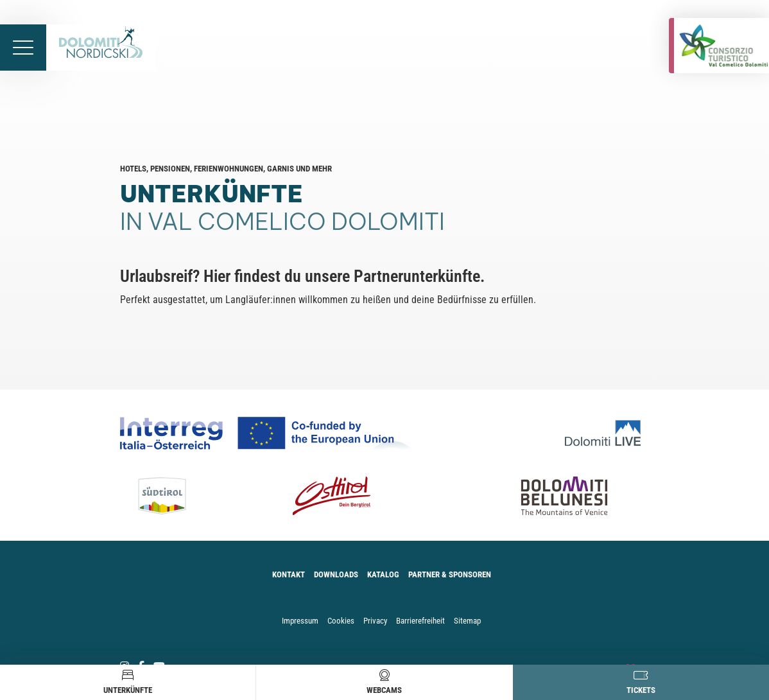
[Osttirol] (332, 496)
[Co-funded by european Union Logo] (272, 433)
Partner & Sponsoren (450, 574)
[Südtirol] (173, 496)
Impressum (300, 621)
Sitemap (467, 621)
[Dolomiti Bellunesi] (543, 496)
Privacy (375, 621)
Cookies (341, 621)
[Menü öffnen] (23, 48)
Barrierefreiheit (420, 621)
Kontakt (289, 574)
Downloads (336, 574)
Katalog (383, 574)
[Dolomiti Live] (607, 433)
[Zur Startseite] (101, 48)
